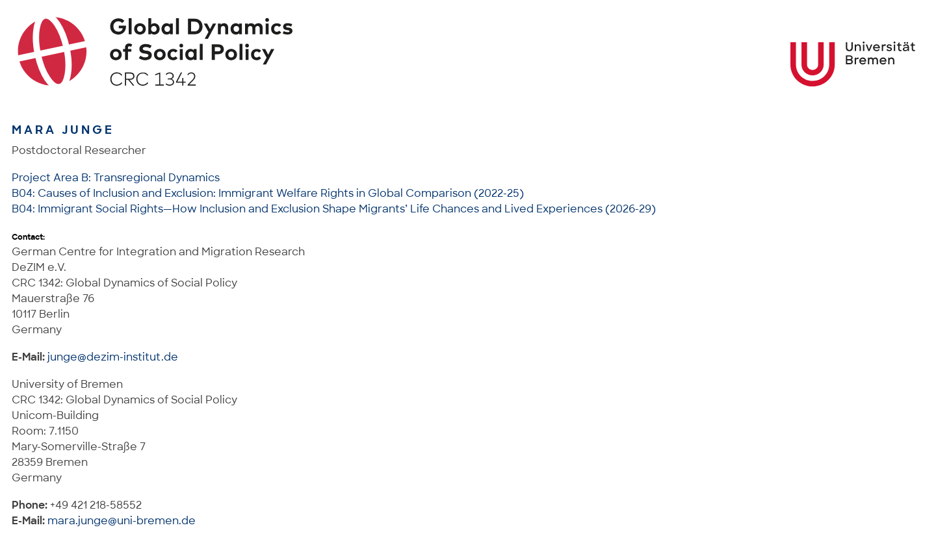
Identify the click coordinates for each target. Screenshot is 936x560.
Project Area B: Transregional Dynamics (116, 178)
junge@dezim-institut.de (113, 357)
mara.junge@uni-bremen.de (122, 521)
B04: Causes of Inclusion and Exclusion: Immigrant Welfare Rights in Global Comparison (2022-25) (268, 193)
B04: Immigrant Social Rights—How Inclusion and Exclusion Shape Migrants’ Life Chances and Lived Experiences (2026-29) (334, 209)
